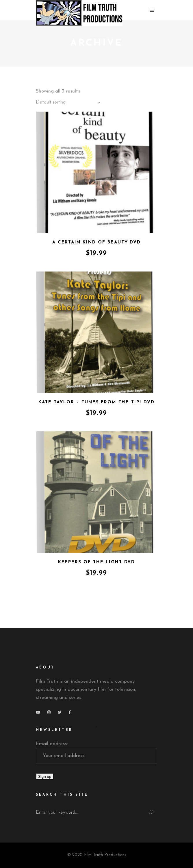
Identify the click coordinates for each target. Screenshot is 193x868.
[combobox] (69, 103)
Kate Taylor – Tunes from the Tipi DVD (96, 402)
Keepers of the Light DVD (97, 562)
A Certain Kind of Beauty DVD (97, 242)
